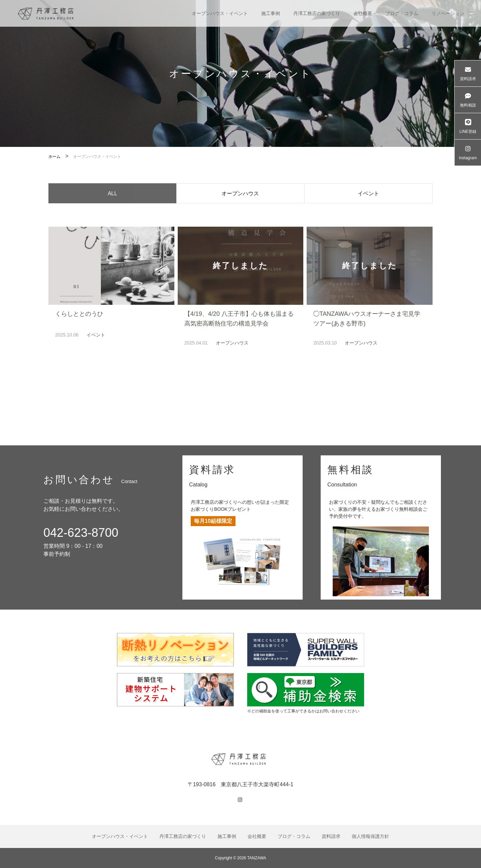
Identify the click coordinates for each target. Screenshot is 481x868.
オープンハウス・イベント (220, 13)
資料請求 (331, 836)
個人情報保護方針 (370, 836)
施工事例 (271, 13)
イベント (368, 194)
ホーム (54, 157)
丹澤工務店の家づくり (317, 13)
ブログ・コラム (402, 13)
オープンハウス (240, 194)
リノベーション (448, 13)
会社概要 (363, 13)
